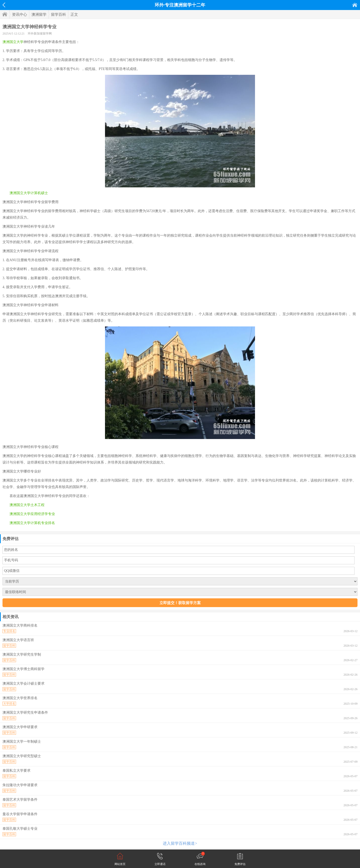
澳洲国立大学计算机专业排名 (32, 523)
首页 (355, 5)
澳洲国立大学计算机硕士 (29, 193)
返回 (4, 5)
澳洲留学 (39, 15)
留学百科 (58, 15)
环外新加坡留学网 (40, 34)
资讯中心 (19, 15)
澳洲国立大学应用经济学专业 (32, 514)
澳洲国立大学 (13, 42)
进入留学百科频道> (180, 843)
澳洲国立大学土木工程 (27, 505)
